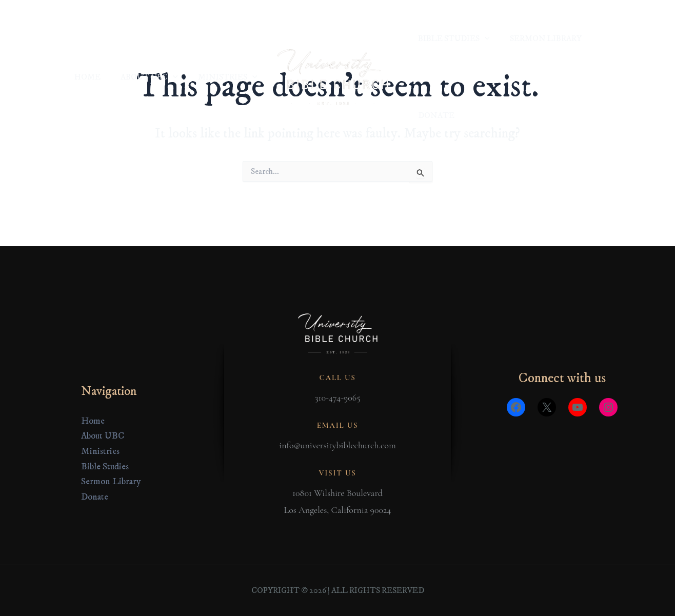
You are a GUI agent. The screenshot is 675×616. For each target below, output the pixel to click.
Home (93, 421)
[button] (178, 38)
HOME (97, 38)
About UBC (103, 436)
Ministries (100, 451)
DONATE (611, 38)
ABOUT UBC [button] (155, 38)
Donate (95, 497)
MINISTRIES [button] (229, 38)
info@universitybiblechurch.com (337, 445)
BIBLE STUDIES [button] (452, 38)
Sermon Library (111, 482)
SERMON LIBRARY (540, 38)
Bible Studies (105, 467)
